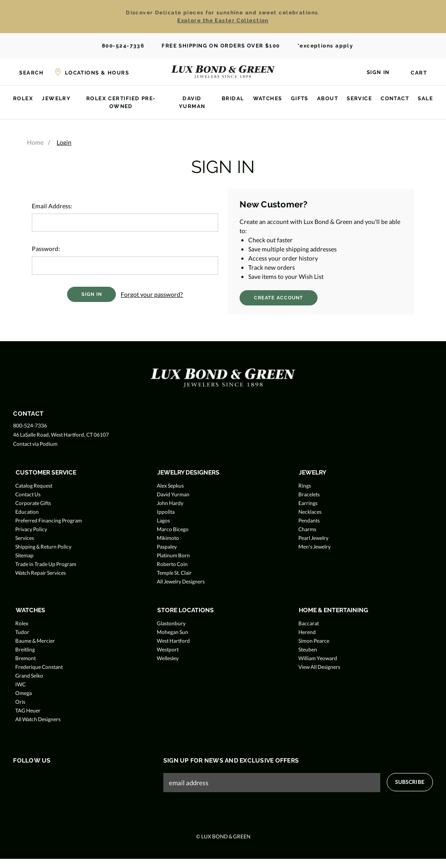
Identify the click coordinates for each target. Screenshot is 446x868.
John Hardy (170, 503)
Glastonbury (171, 623)
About (328, 98)
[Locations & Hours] (91, 72)
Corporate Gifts (33, 503)
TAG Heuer (28, 710)
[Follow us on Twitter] (35, 778)
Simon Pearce (314, 641)
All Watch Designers (38, 719)
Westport (168, 649)
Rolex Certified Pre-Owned (121, 102)
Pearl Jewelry (313, 538)
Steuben (308, 649)
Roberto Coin (172, 564)
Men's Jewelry (314, 547)
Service (359, 98)
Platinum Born (173, 555)
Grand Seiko (29, 676)
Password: (46, 249)
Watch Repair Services (41, 573)
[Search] (26, 72)
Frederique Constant (39, 667)
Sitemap (24, 555)
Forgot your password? (152, 294)
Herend (307, 632)
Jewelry (56, 98)
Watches (268, 98)
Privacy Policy (31, 529)
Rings (305, 486)
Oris (20, 702)
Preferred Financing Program (49, 520)
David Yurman (192, 102)
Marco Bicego (173, 529)
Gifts (300, 98)
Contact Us (28, 494)
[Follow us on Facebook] (19, 778)
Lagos (163, 520)
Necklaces (310, 512)
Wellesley (168, 658)
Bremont (25, 658)
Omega (24, 693)
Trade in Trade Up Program (46, 564)
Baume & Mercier (35, 641)
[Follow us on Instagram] (52, 778)
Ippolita (166, 512)
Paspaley (167, 547)
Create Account (279, 298)
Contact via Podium (35, 444)
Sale (425, 98)
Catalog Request (34, 486)
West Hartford (173, 641)
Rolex (23, 98)
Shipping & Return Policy (43, 547)
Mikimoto (168, 538)
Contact (395, 98)
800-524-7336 (119, 46)
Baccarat (309, 623)
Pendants (309, 520)
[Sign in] (373, 71)
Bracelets (309, 494)
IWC (20, 684)
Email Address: (52, 206)
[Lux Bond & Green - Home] (223, 72)
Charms (307, 529)
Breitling (25, 649)
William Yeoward (318, 658)
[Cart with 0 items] (414, 73)
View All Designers (319, 667)
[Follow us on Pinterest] (68, 778)
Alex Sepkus (170, 486)
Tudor (22, 632)
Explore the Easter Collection (223, 20)
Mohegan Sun (172, 632)
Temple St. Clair (174, 573)
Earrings (308, 503)
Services (25, 538)
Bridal (233, 98)
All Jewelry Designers (181, 581)
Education (27, 512)
